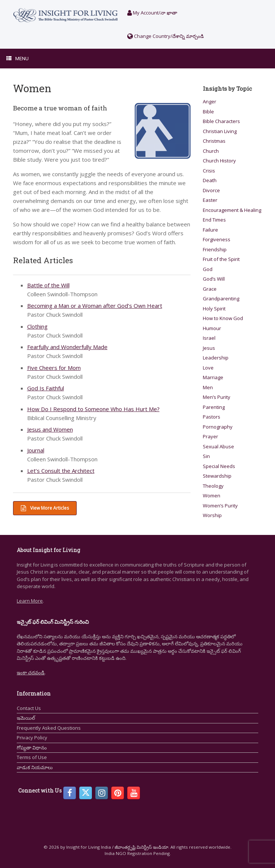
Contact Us (29, 708)
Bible (208, 112)
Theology (213, 486)
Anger (210, 101)
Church (211, 151)
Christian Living (220, 131)
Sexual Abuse (218, 446)
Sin (206, 456)
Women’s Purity (220, 506)
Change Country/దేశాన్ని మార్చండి (166, 36)
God (208, 269)
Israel (209, 338)
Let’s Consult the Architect (61, 471)
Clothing (37, 326)
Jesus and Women (50, 429)
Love (208, 368)
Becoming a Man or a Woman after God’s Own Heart (95, 306)
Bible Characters (221, 121)
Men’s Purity (217, 397)
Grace (210, 289)
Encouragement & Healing (232, 210)
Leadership (216, 358)
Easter (210, 200)
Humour (212, 328)
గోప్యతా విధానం (32, 748)
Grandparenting (221, 299)
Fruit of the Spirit (221, 259)
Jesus (209, 348)
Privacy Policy (32, 738)
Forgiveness (217, 239)
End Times (214, 220)
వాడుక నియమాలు (35, 767)
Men (208, 387)
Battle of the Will (48, 285)
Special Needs (219, 466)
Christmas (214, 141)
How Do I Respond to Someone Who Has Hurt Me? (93, 409)
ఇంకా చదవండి (31, 672)
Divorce (211, 190)
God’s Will (214, 279)
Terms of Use (32, 757)
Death (210, 180)
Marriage (213, 377)
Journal (36, 450)
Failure (210, 230)
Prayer (210, 436)
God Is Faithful (46, 388)
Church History (219, 161)
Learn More (30, 601)
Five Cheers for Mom (54, 368)
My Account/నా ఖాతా (152, 13)
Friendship (215, 249)
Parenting (214, 407)
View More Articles (45, 508)
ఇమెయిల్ (26, 718)
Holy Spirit (214, 309)
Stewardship (217, 476)
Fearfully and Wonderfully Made (67, 347)
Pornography (218, 427)
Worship (212, 515)
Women (212, 496)
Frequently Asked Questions (49, 728)
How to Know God (223, 318)
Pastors (212, 417)
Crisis (209, 171)
